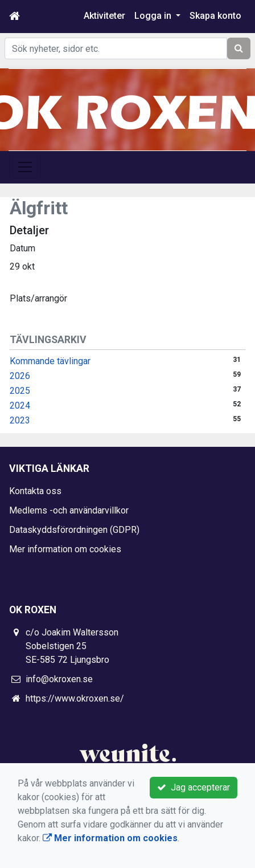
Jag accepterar (194, 787)
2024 (20, 406)
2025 (20, 391)
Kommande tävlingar (50, 361)
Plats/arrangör (38, 298)
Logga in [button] (154, 16)
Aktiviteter (104, 16)
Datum (22, 248)
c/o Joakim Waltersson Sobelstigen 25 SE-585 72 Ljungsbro (72, 646)
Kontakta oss (35, 491)
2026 (20, 376)
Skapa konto (215, 16)
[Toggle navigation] (25, 167)
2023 (20, 420)
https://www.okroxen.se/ (75, 698)
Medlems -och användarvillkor (69, 510)
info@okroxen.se (59, 679)
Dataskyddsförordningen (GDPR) (74, 530)
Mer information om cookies (65, 549)
